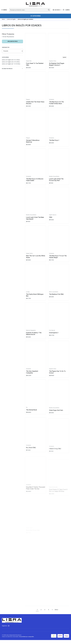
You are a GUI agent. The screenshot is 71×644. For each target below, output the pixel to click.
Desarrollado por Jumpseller (27, 641)
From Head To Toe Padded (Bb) (35, 65)
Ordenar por (6, 48)
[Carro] (66, 10)
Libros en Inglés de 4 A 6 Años (11, 63)
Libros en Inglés (11, 20)
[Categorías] (35, 16)
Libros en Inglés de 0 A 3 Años (11, 60)
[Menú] (4, 10)
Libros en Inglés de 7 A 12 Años (11, 65)
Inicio (3, 20)
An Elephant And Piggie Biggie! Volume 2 (57, 65)
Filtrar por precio (12, 69)
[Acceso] (57, 10)
